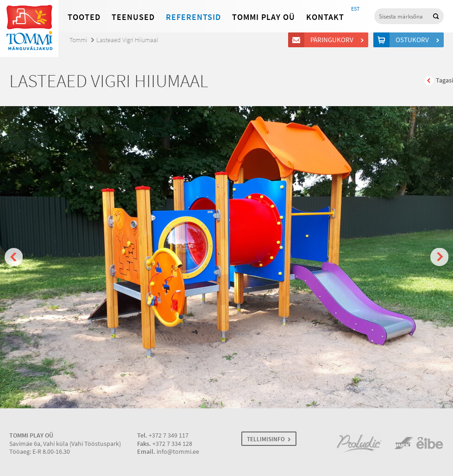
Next (439, 257)
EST (355, 9)
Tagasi (444, 80)
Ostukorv (414, 40)
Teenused (133, 17)
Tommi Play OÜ (264, 17)
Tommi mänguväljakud (29, 29)
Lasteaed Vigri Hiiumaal (127, 40)
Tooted (84, 17)
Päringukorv (333, 40)
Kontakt (325, 17)
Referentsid (193, 17)
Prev (14, 257)
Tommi (78, 40)
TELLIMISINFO (266, 439)
